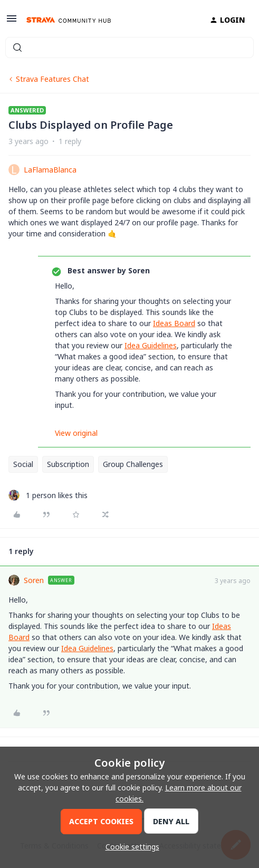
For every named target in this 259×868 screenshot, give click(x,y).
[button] (12, 22)
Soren (34, 580)
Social (23, 464)
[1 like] (48, 495)
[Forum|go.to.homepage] (69, 20)
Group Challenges (133, 464)
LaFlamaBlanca (50, 170)
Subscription (68, 464)
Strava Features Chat (52, 79)
